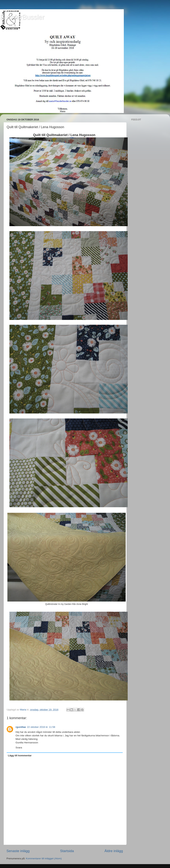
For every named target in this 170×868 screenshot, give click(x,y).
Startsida (67, 851)
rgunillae (21, 727)
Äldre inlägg (114, 851)
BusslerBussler (22, 17)
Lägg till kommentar (20, 755)
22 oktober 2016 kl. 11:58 (41, 727)
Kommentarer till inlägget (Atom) (44, 858)
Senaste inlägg (18, 851)
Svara (19, 748)
